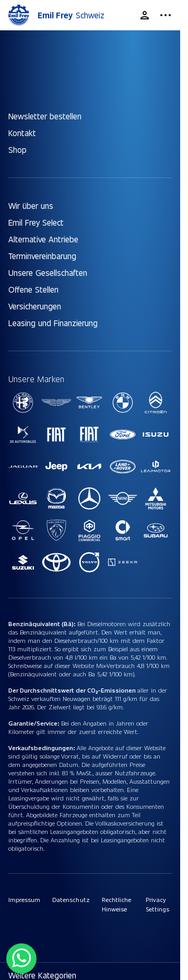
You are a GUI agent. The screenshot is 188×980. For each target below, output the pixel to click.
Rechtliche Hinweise (116, 904)
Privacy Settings (157, 904)
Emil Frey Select (36, 222)
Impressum (24, 899)
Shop (17, 149)
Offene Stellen (33, 289)
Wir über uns (31, 205)
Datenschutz (71, 899)
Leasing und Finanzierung (53, 323)
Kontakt (22, 133)
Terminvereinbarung (42, 256)
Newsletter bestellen (45, 116)
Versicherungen (35, 306)
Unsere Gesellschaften (48, 272)
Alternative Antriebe (43, 239)
